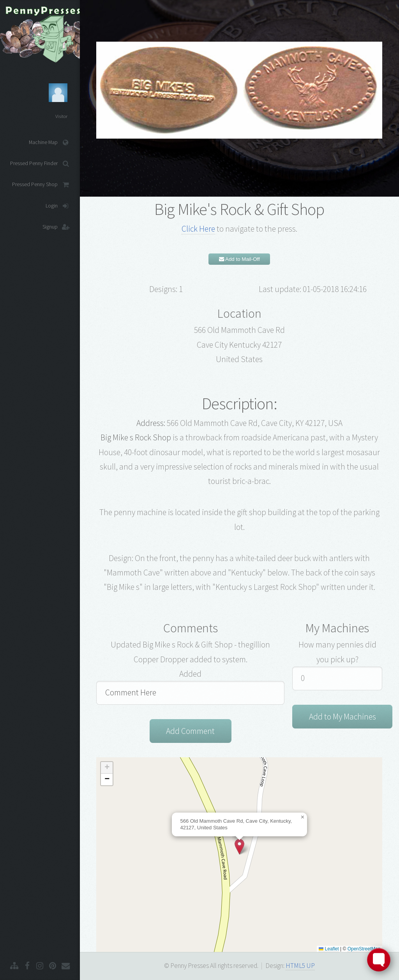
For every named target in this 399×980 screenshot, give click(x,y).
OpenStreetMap (364, 949)
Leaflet (329, 949)
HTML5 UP (300, 966)
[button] (239, 847)
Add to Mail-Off (239, 259)
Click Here (198, 229)
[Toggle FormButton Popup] (379, 960)
